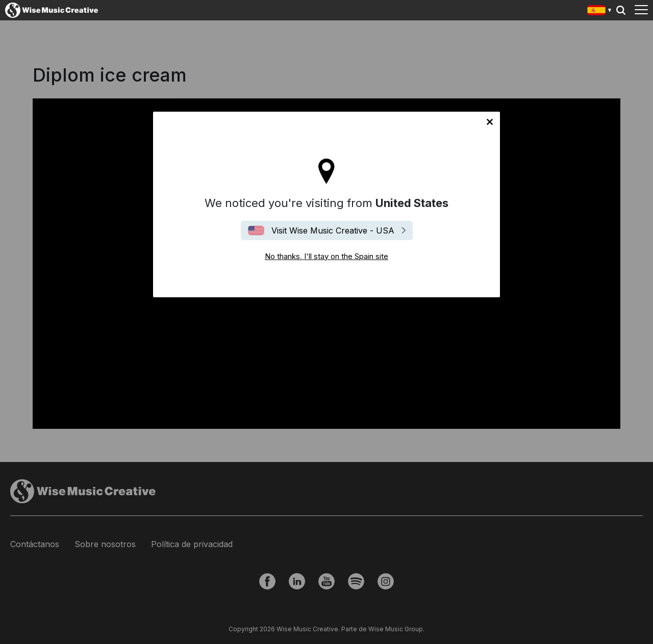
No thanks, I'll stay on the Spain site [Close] (490, 122)
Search (621, 10)
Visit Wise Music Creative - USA (333, 230)
